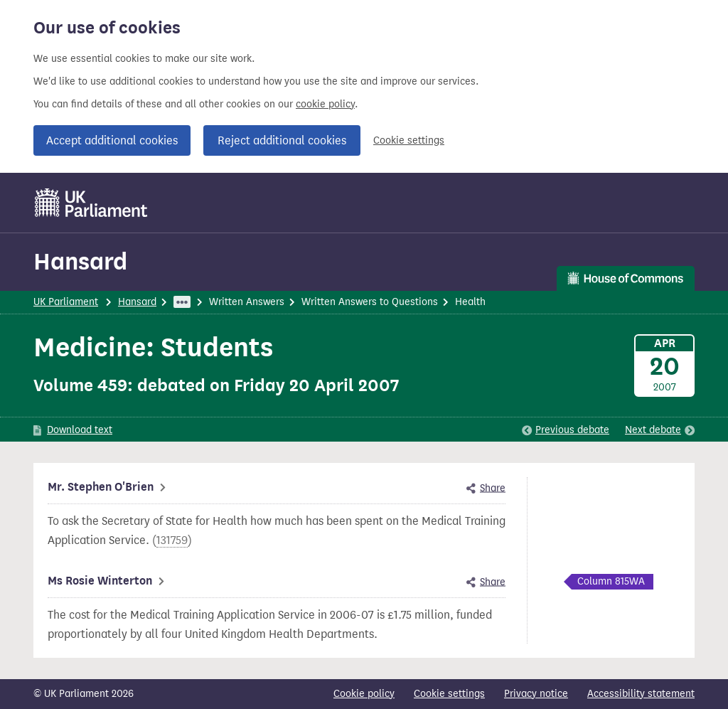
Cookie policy (364, 694)
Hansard (80, 261)
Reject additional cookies (282, 140)
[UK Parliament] (91, 203)
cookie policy (325, 104)
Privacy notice (536, 694)
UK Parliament (66, 302)
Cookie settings (409, 140)
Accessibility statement (641, 694)
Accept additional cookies (112, 140)
